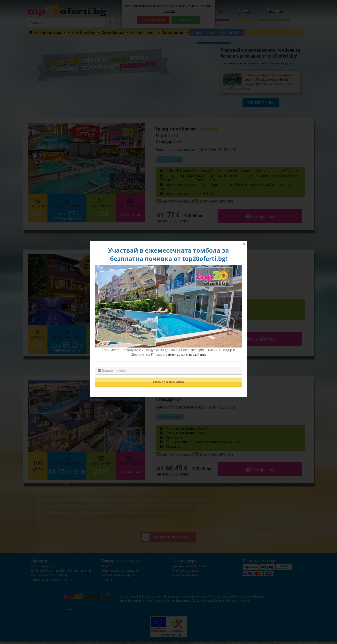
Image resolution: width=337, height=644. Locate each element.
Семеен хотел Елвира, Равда (186, 355)
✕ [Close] (244, 244)
